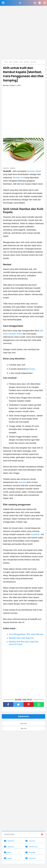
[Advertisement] (23, 34)
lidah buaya (30, 369)
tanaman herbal (34, 171)
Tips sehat (32, 858)
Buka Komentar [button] (24, 716)
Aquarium (11, 847)
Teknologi (32, 852)
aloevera (23, 482)
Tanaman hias (33, 847)
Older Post (23, 728)
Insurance (32, 841)
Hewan (10, 858)
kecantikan (35, 534)
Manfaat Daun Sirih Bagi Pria (21, 638)
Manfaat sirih (18, 178)
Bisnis (9, 852)
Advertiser (11, 841)
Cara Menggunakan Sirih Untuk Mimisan (26, 634)
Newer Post (23, 724)
